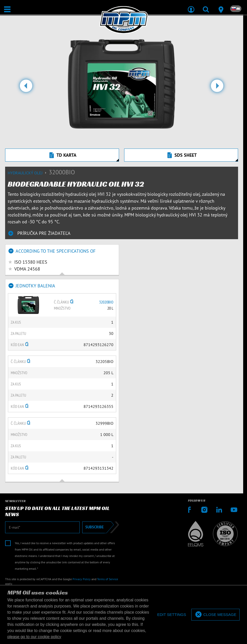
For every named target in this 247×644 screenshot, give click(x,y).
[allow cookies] (215, 615)
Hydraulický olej (28, 173)
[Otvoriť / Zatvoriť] (7, 9)
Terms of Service (108, 579)
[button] (26, 88)
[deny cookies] (172, 615)
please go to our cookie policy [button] (34, 637)
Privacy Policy (82, 579)
